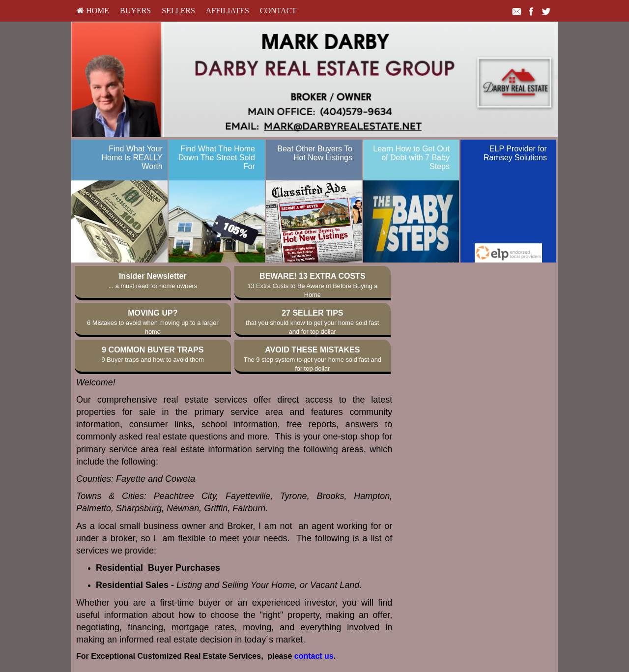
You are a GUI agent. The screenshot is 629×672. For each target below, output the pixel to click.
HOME (93, 11)
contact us (314, 656)
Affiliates (228, 11)
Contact (278, 11)
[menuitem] (93, 11)
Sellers (178, 11)
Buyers (135, 11)
